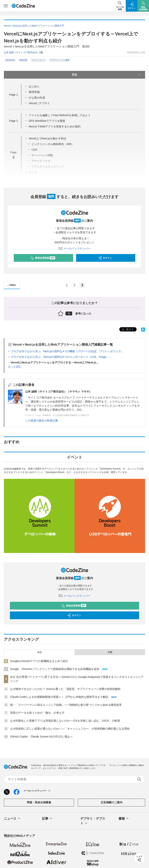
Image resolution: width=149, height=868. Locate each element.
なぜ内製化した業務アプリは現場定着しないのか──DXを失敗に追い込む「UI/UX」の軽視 (65, 721)
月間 (110, 652)
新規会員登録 (43, 258)
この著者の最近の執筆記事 (42, 421)
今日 (39, 652)
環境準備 (34, 92)
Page (13, 95)
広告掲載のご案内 (112, 802)
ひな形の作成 (37, 98)
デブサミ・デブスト (93, 821)
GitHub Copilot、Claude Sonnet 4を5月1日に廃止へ (41, 737)
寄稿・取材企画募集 (39, 802)
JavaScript (10, 60)
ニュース (12, 819)
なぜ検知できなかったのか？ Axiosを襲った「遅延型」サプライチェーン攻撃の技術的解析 (65, 689)
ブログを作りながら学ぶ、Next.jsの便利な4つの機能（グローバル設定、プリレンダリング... (67, 351)
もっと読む (15, 367)
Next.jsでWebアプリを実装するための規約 (55, 126)
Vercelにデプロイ (39, 103)
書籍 (124, 819)
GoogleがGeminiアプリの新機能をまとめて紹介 (39, 661)
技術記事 (23, 60)
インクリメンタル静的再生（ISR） (53, 144)
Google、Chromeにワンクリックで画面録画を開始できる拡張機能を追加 (55, 669)
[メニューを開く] (6, 6)
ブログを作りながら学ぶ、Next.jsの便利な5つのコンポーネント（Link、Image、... (61, 357)
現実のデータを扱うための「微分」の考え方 (37, 713)
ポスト (127, 330)
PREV (11, 285)
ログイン (105, 258)
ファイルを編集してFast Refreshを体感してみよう (60, 115)
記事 (47, 819)
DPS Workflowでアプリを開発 (47, 121)
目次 (107, 75)
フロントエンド (38, 60)
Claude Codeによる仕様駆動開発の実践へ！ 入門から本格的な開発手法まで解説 (59, 697)
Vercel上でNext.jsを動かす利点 (48, 138)
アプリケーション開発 (60, 60)
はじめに (34, 86)
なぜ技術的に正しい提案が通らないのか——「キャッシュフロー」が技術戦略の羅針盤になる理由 (70, 729)
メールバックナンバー (74, 248)
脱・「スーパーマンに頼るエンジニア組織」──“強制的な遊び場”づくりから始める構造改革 (66, 705)
